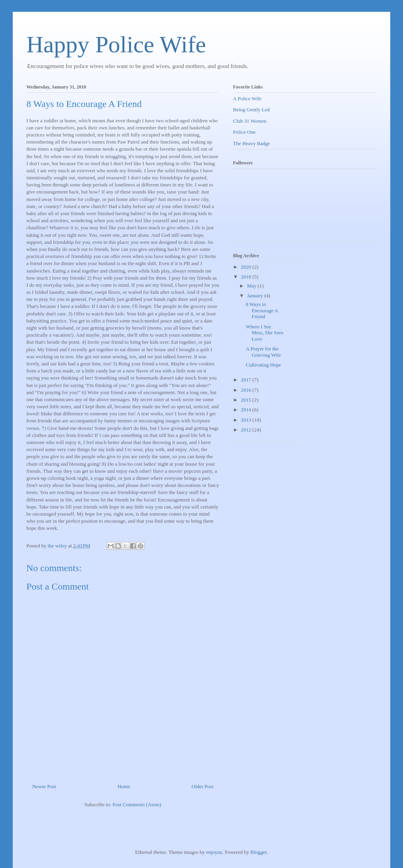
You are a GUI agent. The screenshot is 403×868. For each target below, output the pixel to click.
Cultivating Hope (263, 365)
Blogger (258, 852)
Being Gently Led (251, 110)
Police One (244, 132)
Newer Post (44, 786)
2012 (247, 430)
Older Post (202, 786)
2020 (247, 267)
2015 (247, 400)
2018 (247, 277)
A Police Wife (247, 99)
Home (124, 786)
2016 (247, 390)
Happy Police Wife (116, 44)
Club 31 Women (250, 121)
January (256, 296)
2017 (247, 380)
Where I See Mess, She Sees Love (264, 333)
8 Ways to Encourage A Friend (262, 310)
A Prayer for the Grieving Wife (263, 352)
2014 (247, 410)
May (252, 286)
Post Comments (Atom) (137, 804)
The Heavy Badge (251, 143)
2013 (247, 420)
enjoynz (214, 852)
